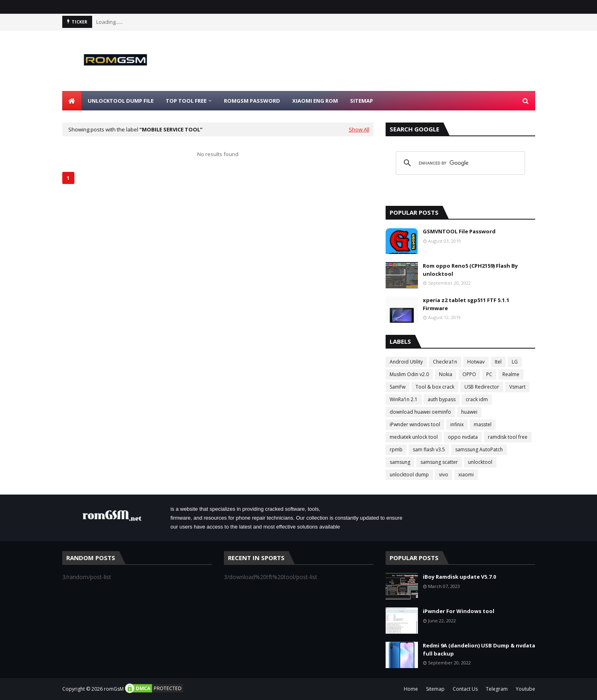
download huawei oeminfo (420, 412)
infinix (457, 424)
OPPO (469, 374)
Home (411, 689)
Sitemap (435, 689)
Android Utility (406, 362)
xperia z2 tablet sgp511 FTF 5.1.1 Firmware (466, 304)
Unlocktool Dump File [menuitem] (121, 101)
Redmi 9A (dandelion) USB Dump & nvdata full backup (479, 649)
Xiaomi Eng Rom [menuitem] (315, 101)
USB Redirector (482, 387)
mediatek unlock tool (414, 437)
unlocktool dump (409, 475)
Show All (359, 129)
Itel (498, 362)
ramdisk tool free (508, 437)
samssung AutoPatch (479, 449)
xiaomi (466, 475)
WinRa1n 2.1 (404, 399)
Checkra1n (445, 362)
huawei (469, 412)
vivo (444, 475)
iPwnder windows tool (415, 424)
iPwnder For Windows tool (459, 611)
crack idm (477, 399)
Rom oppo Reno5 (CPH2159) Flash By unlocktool (470, 270)
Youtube (525, 689)
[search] (459, 163)
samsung (400, 462)
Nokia (446, 374)
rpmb (396, 449)
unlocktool (480, 462)
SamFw (398, 387)
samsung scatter (439, 462)
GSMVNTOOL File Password (459, 231)
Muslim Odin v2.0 (409, 374)
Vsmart (517, 387)
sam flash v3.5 (429, 449)
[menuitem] (72, 101)
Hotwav (476, 362)
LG (515, 362)
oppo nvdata (463, 437)
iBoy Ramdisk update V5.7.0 (459, 577)
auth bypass (442, 399)
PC (489, 374)
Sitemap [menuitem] (362, 101)
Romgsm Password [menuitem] (252, 101)
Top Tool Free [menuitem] (186, 101)
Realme (511, 374)
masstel (483, 424)
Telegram (497, 689)
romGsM (114, 689)
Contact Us (465, 689)
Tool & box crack (435, 387)
